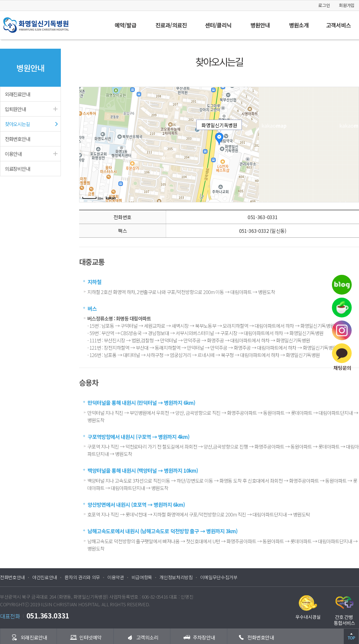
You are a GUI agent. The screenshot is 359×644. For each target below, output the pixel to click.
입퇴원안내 (15, 109)
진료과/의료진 (171, 25)
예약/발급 (125, 25)
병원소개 (299, 25)
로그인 (324, 5)
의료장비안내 (17, 169)
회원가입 (347, 5)
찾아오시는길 (17, 124)
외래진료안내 (17, 94)
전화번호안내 (17, 139)
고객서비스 (338, 25)
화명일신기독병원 (49, 25)
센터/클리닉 (218, 25)
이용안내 (13, 154)
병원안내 (260, 25)
